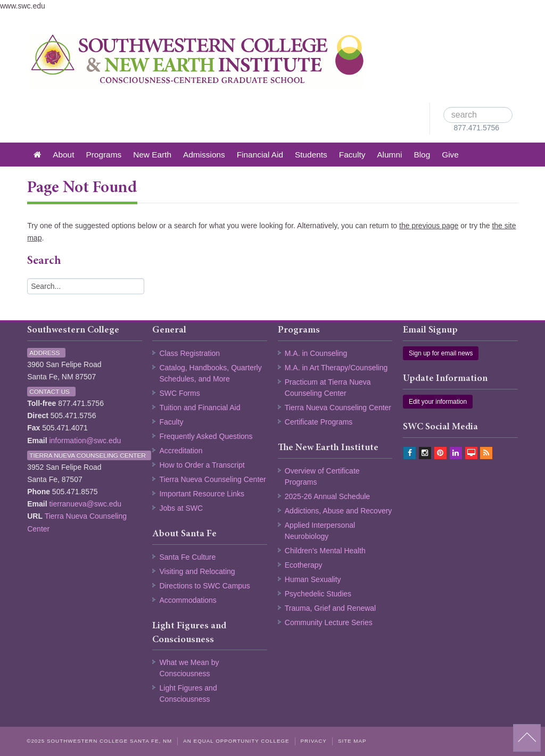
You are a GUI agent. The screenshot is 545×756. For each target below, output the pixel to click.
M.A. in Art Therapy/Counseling (336, 368)
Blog (422, 155)
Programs (104, 155)
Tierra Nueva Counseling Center (212, 479)
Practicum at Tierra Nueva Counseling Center (328, 388)
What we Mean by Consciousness (189, 668)
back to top (527, 738)
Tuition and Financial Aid (200, 408)
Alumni (389, 155)
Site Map (352, 741)
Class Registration (189, 353)
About (63, 155)
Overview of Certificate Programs (322, 476)
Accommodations (188, 600)
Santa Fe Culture (187, 557)
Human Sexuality (313, 579)
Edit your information (438, 402)
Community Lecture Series (329, 622)
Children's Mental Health (325, 551)
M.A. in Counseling (316, 353)
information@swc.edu (85, 441)
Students (311, 155)
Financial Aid (260, 155)
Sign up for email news (441, 353)
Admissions (204, 155)
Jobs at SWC (181, 508)
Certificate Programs (319, 422)
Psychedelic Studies (318, 594)
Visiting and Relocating (197, 571)
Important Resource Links (202, 494)
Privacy (314, 741)
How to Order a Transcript (202, 465)
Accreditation (181, 451)
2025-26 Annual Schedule (327, 496)
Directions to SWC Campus (204, 586)
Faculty (352, 155)
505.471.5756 (73, 416)
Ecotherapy (304, 565)
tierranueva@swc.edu (85, 504)
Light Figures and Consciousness (188, 693)
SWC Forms (179, 393)
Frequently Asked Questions (206, 436)
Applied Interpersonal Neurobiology (320, 531)
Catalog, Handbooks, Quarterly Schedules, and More (210, 373)
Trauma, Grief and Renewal (330, 608)
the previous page (429, 226)
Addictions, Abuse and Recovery (338, 511)
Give (450, 155)
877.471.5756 (476, 128)
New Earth (152, 155)
